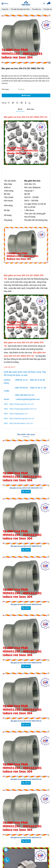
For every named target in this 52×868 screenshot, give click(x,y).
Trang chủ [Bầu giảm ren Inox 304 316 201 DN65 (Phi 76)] (5, 9)
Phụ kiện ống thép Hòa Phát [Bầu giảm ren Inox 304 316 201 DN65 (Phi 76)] (20, 9)
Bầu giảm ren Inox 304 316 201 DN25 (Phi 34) (26, 779)
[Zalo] (31, 103)
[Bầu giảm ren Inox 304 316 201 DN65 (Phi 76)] (26, 4)
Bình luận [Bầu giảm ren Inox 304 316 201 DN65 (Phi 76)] (31, 109)
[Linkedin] (17, 103)
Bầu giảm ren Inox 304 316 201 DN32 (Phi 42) (26, 721)
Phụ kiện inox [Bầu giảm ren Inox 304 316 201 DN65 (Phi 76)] (37, 9)
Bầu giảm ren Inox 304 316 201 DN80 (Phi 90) (26, 546)
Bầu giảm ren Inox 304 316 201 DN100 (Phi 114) (26, 488)
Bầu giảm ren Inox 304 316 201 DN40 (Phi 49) (26, 663)
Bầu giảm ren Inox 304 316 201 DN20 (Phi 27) (26, 838)
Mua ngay (26, 95)
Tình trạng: (5, 89)
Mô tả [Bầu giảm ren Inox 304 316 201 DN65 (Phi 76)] (20, 109)
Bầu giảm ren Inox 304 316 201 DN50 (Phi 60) (26, 604)
